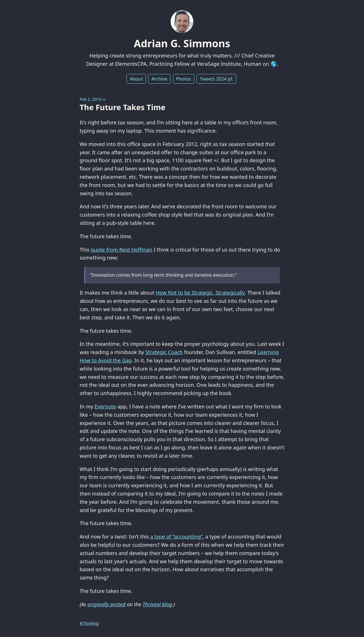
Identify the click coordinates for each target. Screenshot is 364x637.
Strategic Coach (164, 352)
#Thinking (89, 623)
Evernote (105, 406)
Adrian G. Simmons (182, 43)
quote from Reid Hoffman (122, 250)
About (136, 79)
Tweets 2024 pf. (216, 79)
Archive (159, 79)
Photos (184, 79)
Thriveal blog (158, 604)
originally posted (107, 604)
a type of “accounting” (176, 537)
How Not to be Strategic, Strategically (200, 293)
